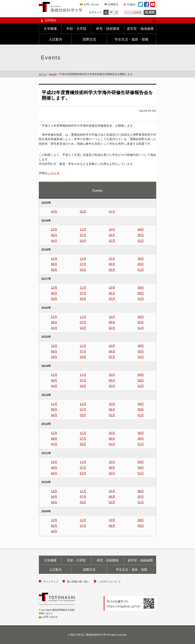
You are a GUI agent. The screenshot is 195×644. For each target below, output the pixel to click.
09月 (141, 229)
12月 (54, 229)
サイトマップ (51, 582)
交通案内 (113, 4)
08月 (54, 235)
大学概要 (50, 29)
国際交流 (89, 39)
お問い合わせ (91, 4)
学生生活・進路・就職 (131, 39)
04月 (54, 241)
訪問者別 (97, 20)
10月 (112, 229)
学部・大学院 (76, 29)
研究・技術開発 (108, 29)
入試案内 (55, 39)
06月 (112, 235)
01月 (112, 212)
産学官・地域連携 (140, 29)
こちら (52, 173)
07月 (83, 235)
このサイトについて (109, 582)
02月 (83, 212)
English (131, 4)
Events (53, 74)
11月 (83, 229)
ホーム (43, 74)
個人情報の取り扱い (78, 582)
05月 (141, 235)
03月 (54, 212)
